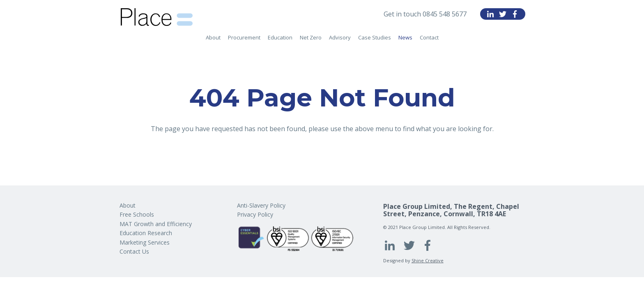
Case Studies (375, 37)
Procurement (244, 37)
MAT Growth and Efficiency (156, 224)
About (213, 37)
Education (280, 37)
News (405, 37)
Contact (429, 37)
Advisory (340, 37)
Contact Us (134, 251)
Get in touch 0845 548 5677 (425, 14)
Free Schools (137, 214)
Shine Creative (428, 260)
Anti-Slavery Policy (261, 205)
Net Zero (311, 37)
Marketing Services (145, 242)
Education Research (146, 233)
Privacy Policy (255, 214)
